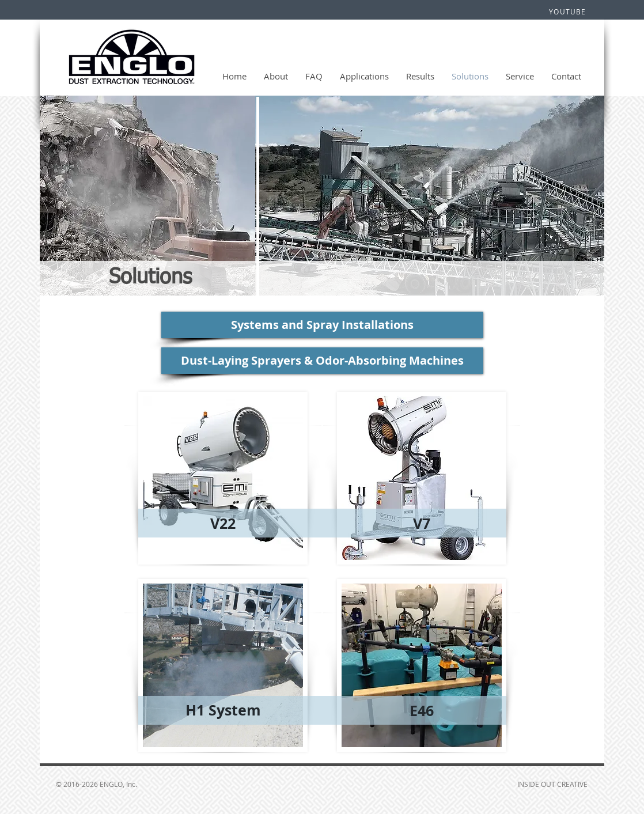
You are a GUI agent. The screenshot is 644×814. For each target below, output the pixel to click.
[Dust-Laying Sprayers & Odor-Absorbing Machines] (322, 361)
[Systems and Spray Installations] (322, 325)
